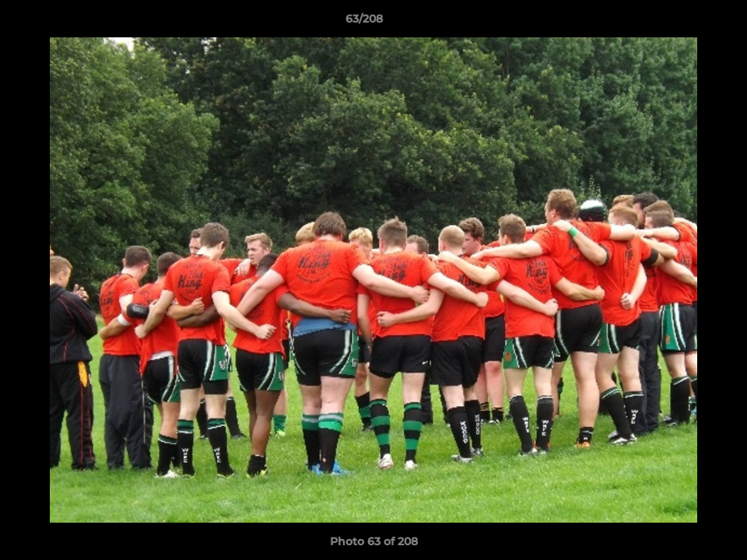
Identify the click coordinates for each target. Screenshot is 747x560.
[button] (682, 23)
